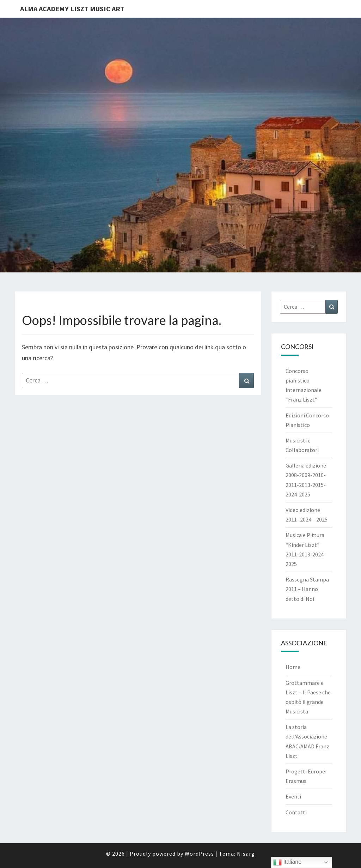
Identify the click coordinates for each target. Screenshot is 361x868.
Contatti (296, 812)
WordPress (199, 854)
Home (293, 667)
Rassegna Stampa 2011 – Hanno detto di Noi (307, 589)
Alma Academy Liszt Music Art (72, 9)
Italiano (287, 862)
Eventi (293, 796)
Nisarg (246, 854)
